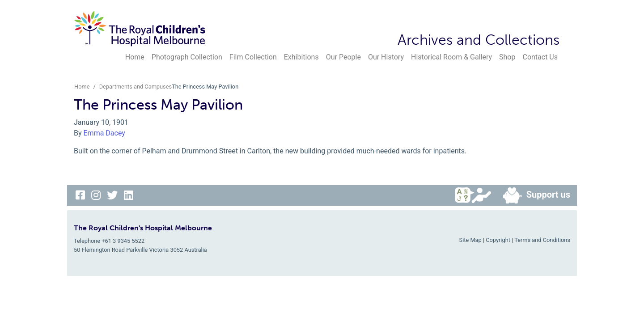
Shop (507, 57)
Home (135, 57)
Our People (343, 57)
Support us (533, 195)
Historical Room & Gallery (451, 57)
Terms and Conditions (542, 240)
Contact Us (540, 57)
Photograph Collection (187, 57)
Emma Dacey (104, 133)
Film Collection (253, 57)
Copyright (498, 240)
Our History (386, 57)
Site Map (470, 240)
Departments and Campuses (136, 87)
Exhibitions (301, 57)
